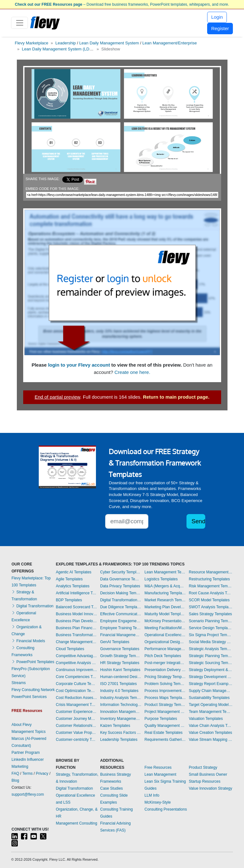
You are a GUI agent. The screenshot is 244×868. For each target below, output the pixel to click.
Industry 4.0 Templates (119, 691)
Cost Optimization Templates (77, 691)
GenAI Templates (115, 642)
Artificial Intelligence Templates (77, 593)
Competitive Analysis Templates (77, 663)
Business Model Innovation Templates (77, 614)
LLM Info (152, 795)
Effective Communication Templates (121, 614)
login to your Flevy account (79, 365)
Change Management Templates (77, 642)
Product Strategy (203, 767)
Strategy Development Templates (211, 677)
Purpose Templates (161, 719)
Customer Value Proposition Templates (77, 733)
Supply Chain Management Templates (211, 691)
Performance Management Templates (165, 649)
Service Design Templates (211, 628)
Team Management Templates (211, 712)
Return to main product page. (176, 397)
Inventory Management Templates (121, 719)
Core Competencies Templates (77, 677)
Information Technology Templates (121, 705)
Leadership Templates (119, 740)
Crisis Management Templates (77, 705)
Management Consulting (77, 823)
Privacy (42, 773)
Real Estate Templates (164, 733)
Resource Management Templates (211, 572)
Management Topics (28, 732)
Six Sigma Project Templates (211, 635)
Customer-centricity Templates (77, 740)
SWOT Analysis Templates (211, 607)
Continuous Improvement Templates (77, 670)
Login (217, 17)
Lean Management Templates (165, 572)
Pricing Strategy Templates (165, 677)
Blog (15, 780)
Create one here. (132, 372)
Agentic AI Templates (74, 572)
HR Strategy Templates (120, 663)
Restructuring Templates (209, 579)
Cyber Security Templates (121, 572)
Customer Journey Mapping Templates (77, 719)
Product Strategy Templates (165, 705)
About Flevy (21, 725)
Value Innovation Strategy (210, 788)
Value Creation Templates (210, 733)
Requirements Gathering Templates (165, 740)
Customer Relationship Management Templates (77, 726)
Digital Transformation (32, 606)
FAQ (15, 773)
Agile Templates (69, 579)
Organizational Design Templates (165, 642)
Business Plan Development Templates (77, 621)
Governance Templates (120, 649)
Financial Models (28, 641)
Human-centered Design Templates (121, 677)
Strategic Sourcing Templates (211, 663)
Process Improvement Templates (165, 691)
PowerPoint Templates (33, 662)
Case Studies (111, 788)
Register (220, 28)
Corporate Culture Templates (77, 684)
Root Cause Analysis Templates (211, 593)
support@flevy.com (28, 794)
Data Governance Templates (121, 579)
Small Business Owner (208, 774)
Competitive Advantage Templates (77, 656)
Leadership (65, 43)
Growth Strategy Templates (121, 656)
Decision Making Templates (121, 593)
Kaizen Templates (115, 726)
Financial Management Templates (121, 635)
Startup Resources (204, 781)
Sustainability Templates (209, 698)
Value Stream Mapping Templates (211, 740)
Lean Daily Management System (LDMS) (59, 49)
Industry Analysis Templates (121, 698)
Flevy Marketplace (32, 43)
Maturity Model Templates (165, 614)
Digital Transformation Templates (121, 600)
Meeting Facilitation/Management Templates (165, 628)
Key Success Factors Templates (121, 733)
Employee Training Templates (121, 628)
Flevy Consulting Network (33, 690)
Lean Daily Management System (109, 43)
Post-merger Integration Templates (165, 663)
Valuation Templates (206, 719)
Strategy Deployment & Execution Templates (211, 670)
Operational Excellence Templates (165, 635)
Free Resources (158, 767)
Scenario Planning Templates (211, 621)
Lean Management (160, 774)
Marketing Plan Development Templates (165, 607)
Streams (19, 683)
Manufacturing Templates (165, 593)
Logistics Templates (161, 579)
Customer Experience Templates (77, 712)
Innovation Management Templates (121, 712)
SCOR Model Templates (209, 600)
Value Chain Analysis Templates (211, 726)
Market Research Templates (165, 600)
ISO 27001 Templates (118, 684)
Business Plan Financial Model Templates (77, 628)
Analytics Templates (73, 586)
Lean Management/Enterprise (169, 43)
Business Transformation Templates (77, 635)
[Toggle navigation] (20, 23)
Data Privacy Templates (120, 586)
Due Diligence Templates (121, 607)
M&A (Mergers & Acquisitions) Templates (165, 586)
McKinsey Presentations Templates (165, 621)
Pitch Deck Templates (163, 656)
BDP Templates (69, 600)
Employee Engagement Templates (121, 621)
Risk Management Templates (211, 586)
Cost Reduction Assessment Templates (77, 698)
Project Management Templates (165, 712)
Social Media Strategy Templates (211, 642)
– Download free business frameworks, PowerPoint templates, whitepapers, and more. (122, 4)
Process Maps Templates (165, 698)
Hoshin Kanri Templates (120, 670)
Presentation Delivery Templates (165, 670)
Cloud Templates (70, 649)
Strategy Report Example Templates (211, 684)
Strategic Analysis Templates (211, 649)
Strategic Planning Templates (211, 656)
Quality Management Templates (165, 726)
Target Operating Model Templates (211, 705)
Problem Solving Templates (165, 684)
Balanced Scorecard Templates (77, 607)
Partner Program (26, 753)
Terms (27, 773)
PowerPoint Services (29, 697)
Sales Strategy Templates (210, 614)
